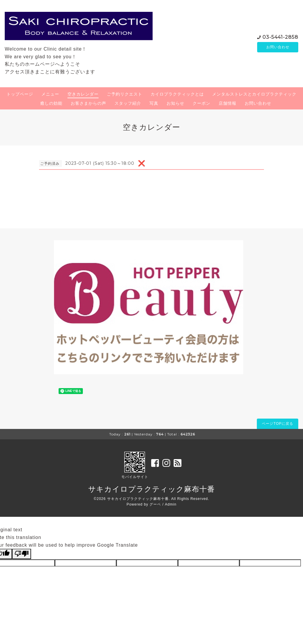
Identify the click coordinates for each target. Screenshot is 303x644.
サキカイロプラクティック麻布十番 (151, 489)
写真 (154, 103)
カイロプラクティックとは (177, 94)
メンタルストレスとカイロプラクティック (254, 94)
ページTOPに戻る (277, 424)
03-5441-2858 (280, 37)
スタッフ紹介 (128, 103)
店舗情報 (228, 103)
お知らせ (175, 103)
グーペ (155, 504)
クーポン (202, 103)
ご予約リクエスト (125, 94)
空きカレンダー (83, 94)
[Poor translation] (22, 554)
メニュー (50, 94)
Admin (171, 504)
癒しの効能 (51, 103)
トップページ (20, 94)
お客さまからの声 (88, 103)
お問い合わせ (278, 47)
